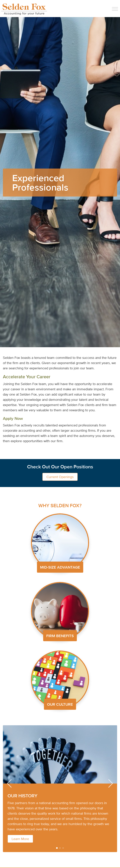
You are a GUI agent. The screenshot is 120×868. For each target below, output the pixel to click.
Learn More (20, 839)
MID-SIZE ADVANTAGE (60, 567)
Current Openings (60, 477)
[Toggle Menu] (115, 9)
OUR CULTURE (60, 704)
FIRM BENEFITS (60, 636)
